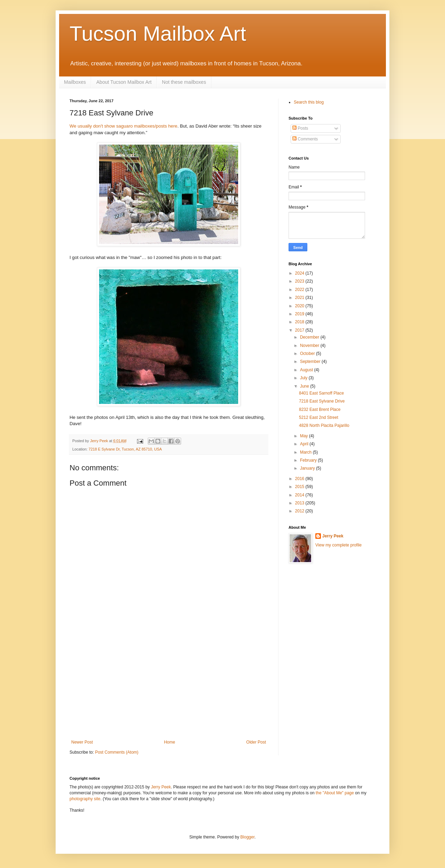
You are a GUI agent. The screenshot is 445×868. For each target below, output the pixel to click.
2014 (300, 495)
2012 (300, 511)
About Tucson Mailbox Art (124, 82)
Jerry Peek (333, 536)
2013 (300, 503)
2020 (300, 306)
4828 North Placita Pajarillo (324, 425)
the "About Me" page (335, 793)
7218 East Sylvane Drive (322, 401)
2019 (300, 314)
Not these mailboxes (184, 82)
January (308, 468)
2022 (300, 290)
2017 (300, 330)
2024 (300, 273)
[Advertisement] (169, 688)
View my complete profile (338, 545)
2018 (300, 322)
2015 (300, 487)
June (305, 386)
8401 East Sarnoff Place (321, 393)
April (305, 444)
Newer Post (82, 742)
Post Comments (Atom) (117, 752)
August (307, 370)
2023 (300, 281)
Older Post (256, 742)
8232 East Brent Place (320, 409)
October (308, 354)
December (310, 337)
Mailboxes (75, 82)
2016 (300, 479)
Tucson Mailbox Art (158, 34)
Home (170, 742)
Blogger (247, 837)
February (309, 460)
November (310, 346)
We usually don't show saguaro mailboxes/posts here (123, 126)
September (311, 362)
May (305, 436)
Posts (300, 128)
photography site (85, 799)
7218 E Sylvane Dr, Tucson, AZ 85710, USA (125, 449)
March (306, 452)
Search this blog (309, 102)
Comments (305, 139)
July (304, 378)
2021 (300, 298)
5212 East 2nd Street (319, 417)
